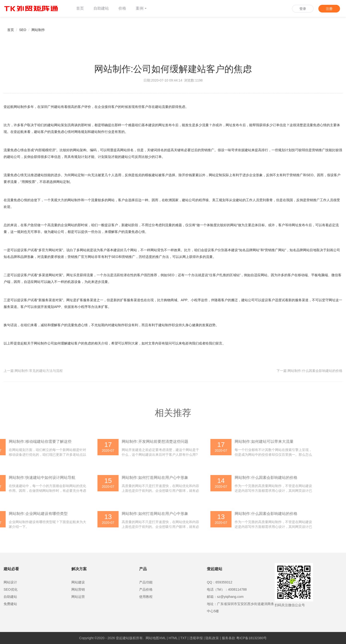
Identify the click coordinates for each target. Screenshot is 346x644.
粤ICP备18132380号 (252, 638)
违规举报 (196, 638)
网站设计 (10, 582)
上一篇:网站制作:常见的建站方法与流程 (33, 371)
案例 (141, 8)
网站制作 (38, 30)
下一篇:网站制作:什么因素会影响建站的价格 (309, 371)
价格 (122, 8)
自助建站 (101, 8)
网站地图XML (156, 638)
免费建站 (10, 604)
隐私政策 (212, 638)
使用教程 (146, 597)
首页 (80, 8)
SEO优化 (11, 589)
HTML (173, 638)
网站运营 (78, 597)
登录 (303, 9)
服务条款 (229, 638)
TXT (183, 638)
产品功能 (146, 582)
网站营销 (78, 589)
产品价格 (146, 589)
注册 (329, 9)
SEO (23, 30)
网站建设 (78, 582)
